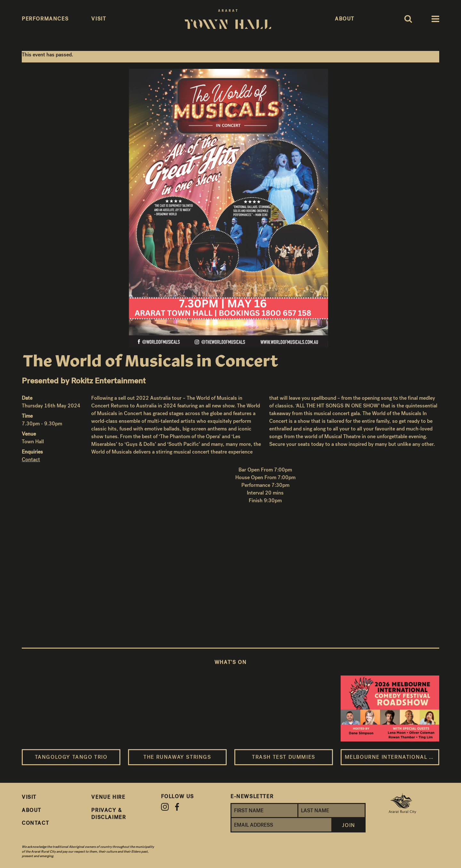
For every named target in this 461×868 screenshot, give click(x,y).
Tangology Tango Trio (71, 757)
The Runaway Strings (177, 757)
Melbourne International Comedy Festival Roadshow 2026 (392, 757)
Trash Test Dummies (284, 757)
